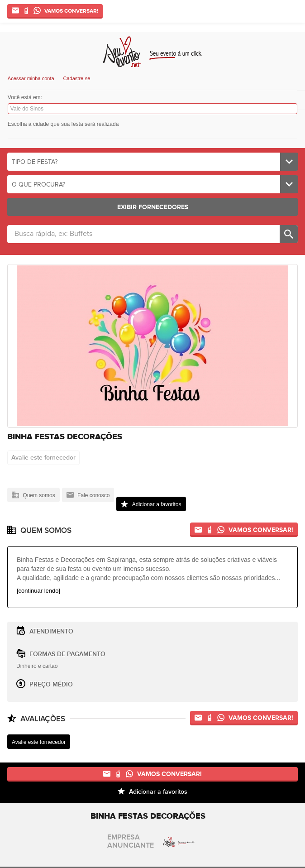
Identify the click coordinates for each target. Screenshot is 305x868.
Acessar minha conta (31, 78)
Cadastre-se (77, 78)
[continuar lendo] (38, 591)
